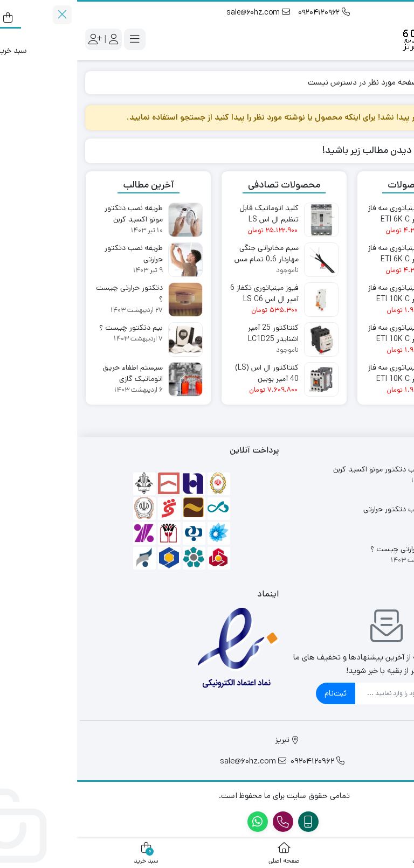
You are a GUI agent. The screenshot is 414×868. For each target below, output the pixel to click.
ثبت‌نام (258, 693)
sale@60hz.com (181, 12)
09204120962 (247, 12)
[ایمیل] (319, 693)
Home (390, 82)
